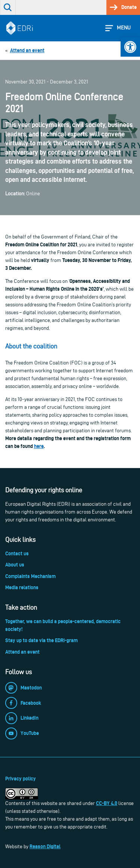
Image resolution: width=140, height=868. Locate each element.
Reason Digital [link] (45, 846)
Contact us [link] (17, 553)
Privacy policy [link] (21, 779)
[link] (130, 47)
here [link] (39, 446)
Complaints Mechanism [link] (30, 576)
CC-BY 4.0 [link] (107, 803)
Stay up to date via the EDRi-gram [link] (41, 640)
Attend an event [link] (22, 652)
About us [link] (15, 565)
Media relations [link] (22, 587)
